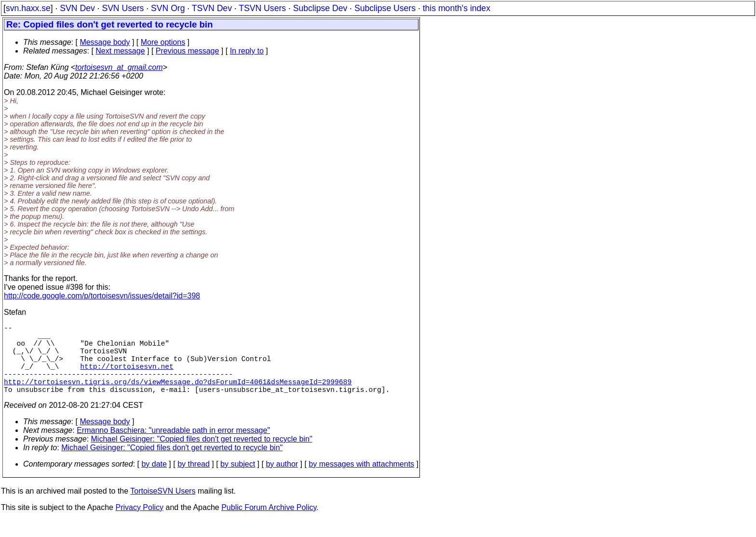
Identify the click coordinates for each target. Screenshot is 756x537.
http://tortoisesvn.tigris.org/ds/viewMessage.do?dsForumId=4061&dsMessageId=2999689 (178, 397)
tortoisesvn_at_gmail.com (119, 67)
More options (163, 42)
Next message (120, 51)
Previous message (188, 51)
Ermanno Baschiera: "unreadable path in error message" (173, 448)
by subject (238, 481)
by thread (194, 481)
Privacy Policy (139, 525)
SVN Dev (77, 8)
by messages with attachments (361, 481)
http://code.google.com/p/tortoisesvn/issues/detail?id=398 (102, 296)
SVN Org (168, 8)
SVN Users (123, 8)
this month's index (457, 8)
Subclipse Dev (320, 8)
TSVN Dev (212, 8)
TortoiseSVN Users (163, 508)
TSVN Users (262, 8)
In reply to (247, 51)
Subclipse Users (385, 8)
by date (154, 481)
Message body (105, 42)
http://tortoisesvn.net (127, 377)
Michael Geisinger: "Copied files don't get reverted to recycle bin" (202, 456)
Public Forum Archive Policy (269, 525)
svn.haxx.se (28, 8)
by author (282, 481)
